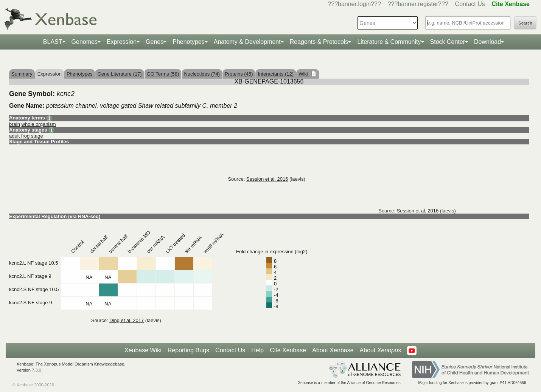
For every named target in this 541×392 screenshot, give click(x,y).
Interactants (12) (276, 74)
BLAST (53, 42)
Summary (22, 74)
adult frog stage (26, 136)
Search (525, 23)
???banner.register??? (418, 4)
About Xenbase (333, 350)
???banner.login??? (354, 4)
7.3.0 (37, 370)
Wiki (304, 74)
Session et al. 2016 (267, 179)
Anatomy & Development (247, 42)
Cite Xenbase (288, 350)
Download (487, 42)
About (380, 350)
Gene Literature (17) (120, 74)
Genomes (85, 42)
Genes (155, 42)
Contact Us (470, 4)
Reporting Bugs (188, 350)
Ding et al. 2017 (127, 320)
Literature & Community (389, 42)
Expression (122, 42)
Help (257, 350)
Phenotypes (189, 42)
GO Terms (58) (163, 74)
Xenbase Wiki (143, 350)
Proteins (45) (239, 74)
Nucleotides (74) (202, 74)
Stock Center (448, 42)
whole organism (39, 124)
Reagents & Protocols (319, 42)
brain (15, 124)
